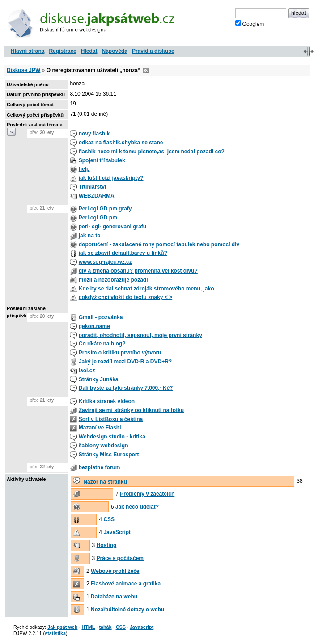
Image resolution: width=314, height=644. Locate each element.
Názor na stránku (105, 482)
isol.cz (87, 370)
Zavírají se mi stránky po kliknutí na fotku (131, 410)
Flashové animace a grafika (126, 584)
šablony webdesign (104, 446)
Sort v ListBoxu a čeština (111, 419)
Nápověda (115, 51)
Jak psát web (62, 627)
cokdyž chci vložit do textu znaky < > (125, 297)
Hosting (107, 545)
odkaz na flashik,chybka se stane (121, 143)
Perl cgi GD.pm (98, 218)
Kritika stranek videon (107, 401)
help (84, 169)
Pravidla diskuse (153, 51)
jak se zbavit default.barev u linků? (123, 253)
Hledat (89, 51)
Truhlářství (92, 187)
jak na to (90, 236)
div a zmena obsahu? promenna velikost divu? (138, 271)
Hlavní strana (28, 51)
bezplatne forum (100, 467)
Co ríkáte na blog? (102, 344)
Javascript (142, 627)
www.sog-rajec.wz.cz (105, 262)
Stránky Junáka (99, 379)
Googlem (250, 24)
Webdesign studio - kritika (112, 437)
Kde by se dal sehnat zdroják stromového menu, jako (146, 289)
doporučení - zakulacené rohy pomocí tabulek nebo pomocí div (159, 244)
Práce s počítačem (120, 558)
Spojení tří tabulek (102, 160)
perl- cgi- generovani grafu (112, 227)
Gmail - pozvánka (101, 317)
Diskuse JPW (23, 70)
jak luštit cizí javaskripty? (111, 178)
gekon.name (94, 326)
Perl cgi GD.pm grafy (105, 209)
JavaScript (117, 532)
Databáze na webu (114, 597)
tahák (105, 627)
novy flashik (94, 134)
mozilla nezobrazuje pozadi (113, 280)
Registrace (62, 51)
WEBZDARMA (97, 196)
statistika (55, 633)
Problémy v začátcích (147, 494)
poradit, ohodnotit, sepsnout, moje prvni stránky (140, 335)
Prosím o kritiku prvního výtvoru (120, 353)
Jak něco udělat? (137, 507)
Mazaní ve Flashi (100, 428)
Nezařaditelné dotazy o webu (127, 610)
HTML (88, 627)
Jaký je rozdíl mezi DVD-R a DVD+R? (125, 362)
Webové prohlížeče (115, 571)
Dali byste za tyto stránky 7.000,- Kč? (126, 388)
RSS (146, 71)
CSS (109, 519)
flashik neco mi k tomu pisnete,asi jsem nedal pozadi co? (152, 152)
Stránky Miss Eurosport (109, 455)
